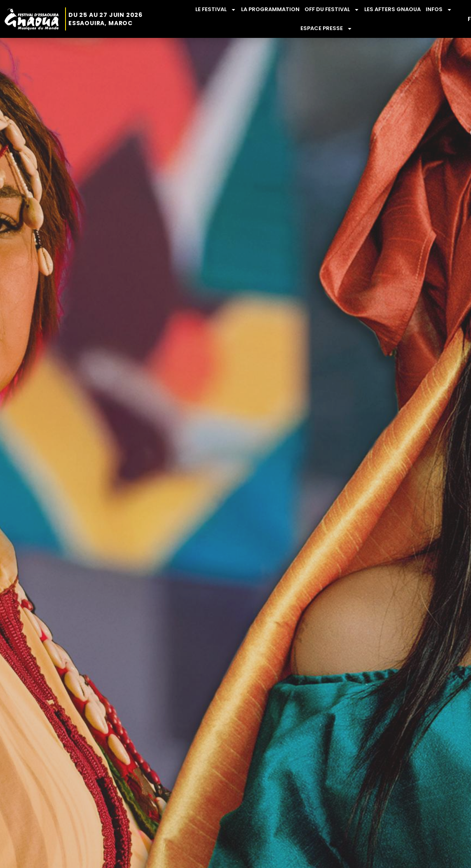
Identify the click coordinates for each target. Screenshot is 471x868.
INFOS (439, 10)
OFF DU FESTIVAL (332, 10)
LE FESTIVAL (216, 10)
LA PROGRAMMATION (270, 9)
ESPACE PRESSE (326, 29)
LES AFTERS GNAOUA (392, 9)
